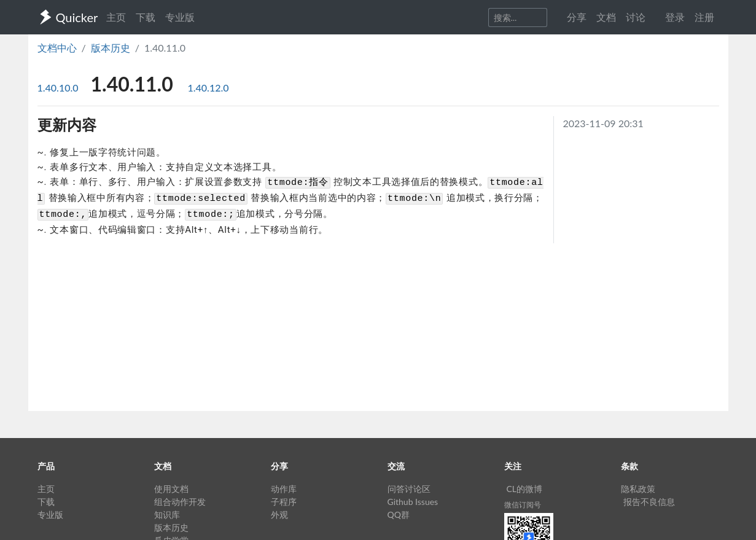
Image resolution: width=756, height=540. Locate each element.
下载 (146, 17)
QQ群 (399, 515)
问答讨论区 (409, 489)
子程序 (284, 502)
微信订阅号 (523, 505)
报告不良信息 (649, 502)
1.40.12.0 (208, 88)
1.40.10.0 (59, 88)
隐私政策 (638, 489)
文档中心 (57, 48)
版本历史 (111, 48)
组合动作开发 (180, 502)
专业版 (180, 17)
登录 (675, 17)
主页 (116, 17)
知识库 (167, 515)
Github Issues (413, 502)
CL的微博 (525, 489)
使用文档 (171, 489)
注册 (704, 17)
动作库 (284, 489)
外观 (279, 515)
